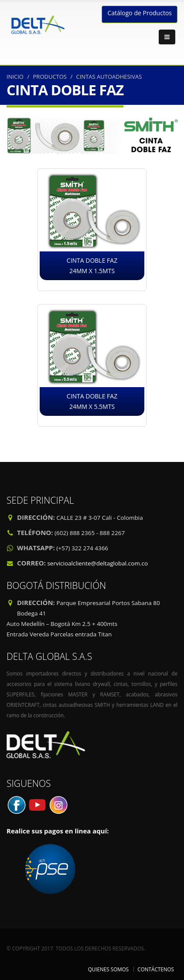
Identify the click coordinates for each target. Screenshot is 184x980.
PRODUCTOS (50, 77)
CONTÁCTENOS (156, 969)
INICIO (15, 77)
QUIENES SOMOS (109, 969)
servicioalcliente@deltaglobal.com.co (97, 563)
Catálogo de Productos (140, 13)
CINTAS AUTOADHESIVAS (109, 77)
